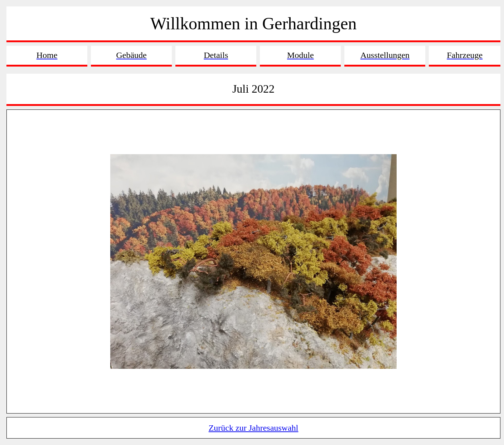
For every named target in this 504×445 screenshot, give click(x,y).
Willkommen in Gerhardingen (254, 23)
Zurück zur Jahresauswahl (254, 428)
